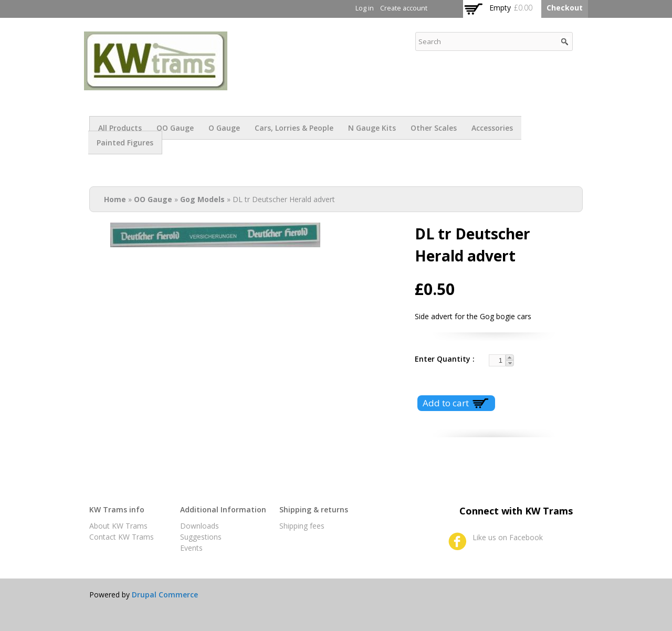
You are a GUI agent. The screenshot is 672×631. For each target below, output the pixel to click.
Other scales (434, 128)
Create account (404, 8)
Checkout (565, 8)
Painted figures (125, 143)
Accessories (492, 128)
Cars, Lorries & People (294, 128)
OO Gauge (175, 128)
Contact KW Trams (122, 537)
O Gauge (224, 128)
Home (115, 199)
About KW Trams (118, 526)
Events (191, 548)
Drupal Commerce (165, 595)
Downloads (199, 526)
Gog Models (202, 199)
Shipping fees (302, 526)
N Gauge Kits (372, 128)
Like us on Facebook (508, 537)
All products (120, 128)
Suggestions (201, 537)
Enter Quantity (444, 359)
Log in (365, 8)
